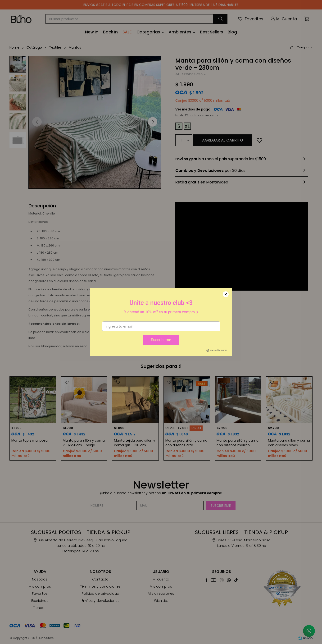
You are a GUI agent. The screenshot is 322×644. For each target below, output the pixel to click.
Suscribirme (161, 340)
